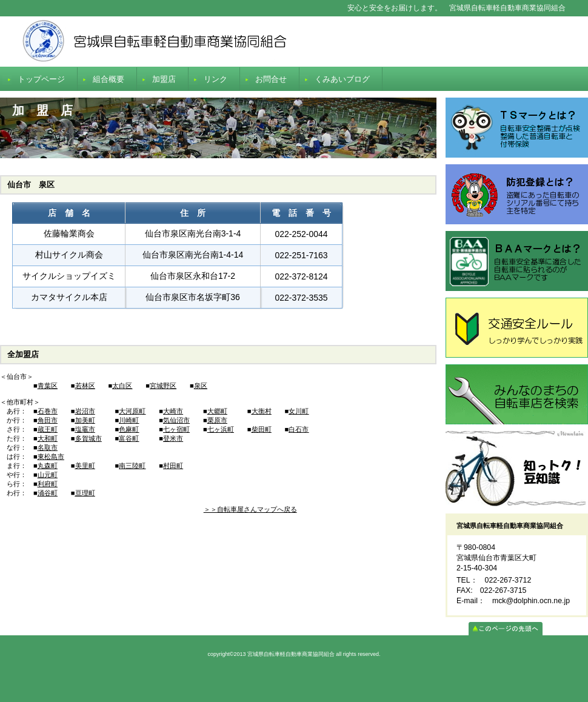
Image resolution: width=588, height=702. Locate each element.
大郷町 (217, 411)
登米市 (173, 438)
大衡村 (262, 411)
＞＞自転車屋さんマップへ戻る (250, 509)
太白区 (122, 386)
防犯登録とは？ (517, 195)
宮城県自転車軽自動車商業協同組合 (294, 42)
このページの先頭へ (506, 629)
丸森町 (48, 466)
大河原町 (132, 411)
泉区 (201, 386)
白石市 (299, 429)
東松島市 (51, 456)
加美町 (85, 420)
